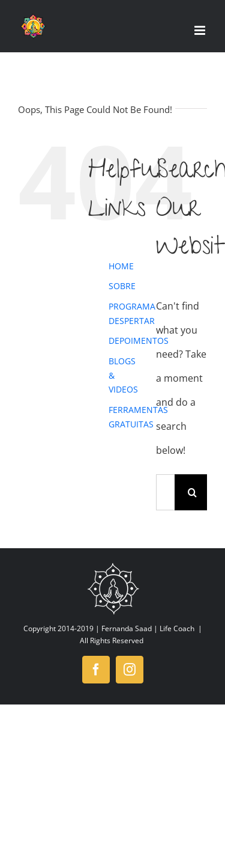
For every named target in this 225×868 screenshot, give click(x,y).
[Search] (193, 492)
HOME (121, 266)
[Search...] (165, 492)
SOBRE (122, 286)
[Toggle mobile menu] (201, 30)
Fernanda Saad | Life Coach (148, 628)
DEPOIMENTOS (139, 341)
